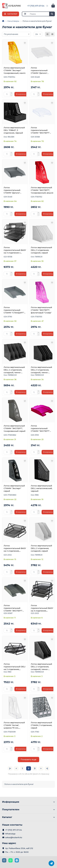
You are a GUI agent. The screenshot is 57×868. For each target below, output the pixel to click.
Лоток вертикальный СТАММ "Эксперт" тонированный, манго (15, 70)
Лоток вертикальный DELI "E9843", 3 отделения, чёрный (14, 130)
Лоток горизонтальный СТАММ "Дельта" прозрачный (39, 71)
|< (10, 768)
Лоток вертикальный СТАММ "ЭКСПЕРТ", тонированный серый (14, 428)
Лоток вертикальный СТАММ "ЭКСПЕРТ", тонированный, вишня (42, 190)
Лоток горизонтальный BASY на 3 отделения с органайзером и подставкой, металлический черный (15, 250)
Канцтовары (13, 21)
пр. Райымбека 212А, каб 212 (19, 848)
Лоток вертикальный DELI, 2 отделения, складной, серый (41, 548)
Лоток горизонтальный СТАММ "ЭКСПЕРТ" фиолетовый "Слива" (41, 429)
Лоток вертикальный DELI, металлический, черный (42, 488)
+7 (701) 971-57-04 (36, 6)
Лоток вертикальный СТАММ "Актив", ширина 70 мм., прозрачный (14, 725)
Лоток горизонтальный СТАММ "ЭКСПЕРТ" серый (13, 608)
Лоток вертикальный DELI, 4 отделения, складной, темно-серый (14, 370)
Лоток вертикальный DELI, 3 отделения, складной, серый (41, 250)
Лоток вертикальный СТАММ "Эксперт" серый (14, 488)
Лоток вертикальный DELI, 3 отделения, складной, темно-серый (41, 370)
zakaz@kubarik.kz (14, 837)
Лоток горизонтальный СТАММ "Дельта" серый (12, 190)
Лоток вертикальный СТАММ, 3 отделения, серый (41, 725)
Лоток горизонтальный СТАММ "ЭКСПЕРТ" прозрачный (40, 130)
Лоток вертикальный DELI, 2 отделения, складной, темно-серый (41, 667)
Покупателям (28, 809)
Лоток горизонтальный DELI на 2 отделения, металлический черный (14, 667)
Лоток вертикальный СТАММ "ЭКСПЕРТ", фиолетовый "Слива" (41, 310)
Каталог (28, 817)
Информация (28, 802)
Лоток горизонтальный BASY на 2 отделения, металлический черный (15, 548)
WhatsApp (10, 834)
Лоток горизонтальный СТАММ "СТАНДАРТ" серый (14, 310)
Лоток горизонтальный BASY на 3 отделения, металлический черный (42, 608)
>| (47, 768)
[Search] (42, 14)
